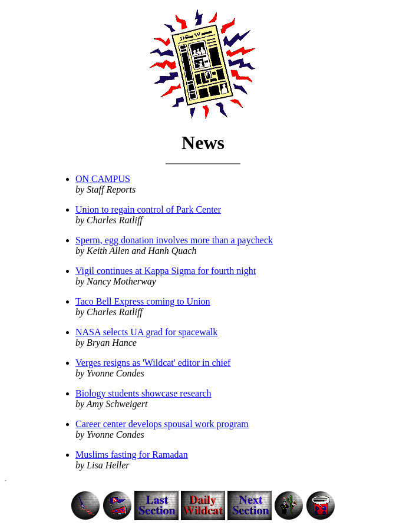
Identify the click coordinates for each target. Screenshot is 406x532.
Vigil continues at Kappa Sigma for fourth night (166, 271)
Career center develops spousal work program (162, 424)
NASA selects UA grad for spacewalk (146, 332)
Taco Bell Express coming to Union (143, 301)
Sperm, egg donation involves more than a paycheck (174, 240)
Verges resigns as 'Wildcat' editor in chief (153, 363)
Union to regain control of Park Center (148, 209)
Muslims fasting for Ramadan (132, 455)
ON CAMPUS (103, 179)
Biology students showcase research (143, 393)
